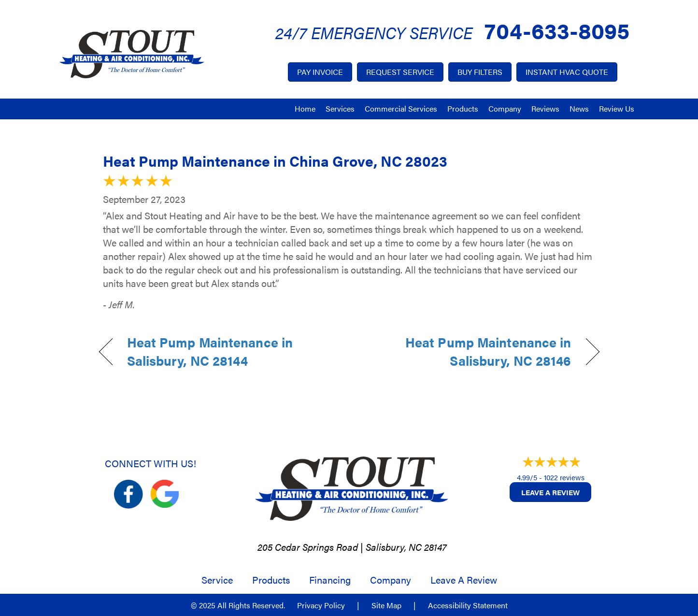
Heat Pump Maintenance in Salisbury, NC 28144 (210, 351)
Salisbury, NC (394, 547)
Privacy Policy (321, 605)
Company (505, 108)
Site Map (386, 605)
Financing (330, 580)
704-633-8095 (557, 30)
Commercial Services (401, 108)
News (579, 108)
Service (217, 580)
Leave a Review (550, 492)
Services (340, 108)
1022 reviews (564, 477)
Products (463, 108)
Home (305, 108)
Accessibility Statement (468, 605)
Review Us (617, 108)
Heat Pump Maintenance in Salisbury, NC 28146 (467, 351)
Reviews (545, 108)
